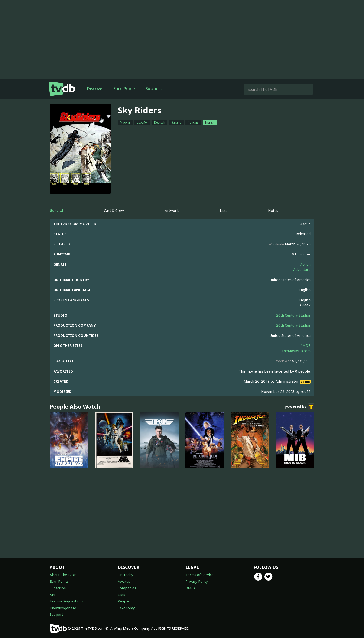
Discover (95, 88)
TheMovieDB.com (296, 351)
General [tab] (56, 210)
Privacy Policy (197, 581)
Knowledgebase (63, 608)
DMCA (191, 588)
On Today (125, 575)
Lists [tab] (224, 210)
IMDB (306, 345)
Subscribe (58, 588)
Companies (127, 588)
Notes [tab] (273, 210)
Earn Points (125, 88)
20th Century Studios (293, 315)
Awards (124, 581)
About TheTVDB (63, 575)
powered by (299, 407)
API (52, 595)
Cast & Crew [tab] (114, 210)
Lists (121, 595)
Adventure (302, 269)
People (123, 601)
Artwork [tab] (172, 210)
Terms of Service (200, 575)
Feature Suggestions (66, 601)
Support (154, 88)
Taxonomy (126, 608)
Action (305, 264)
